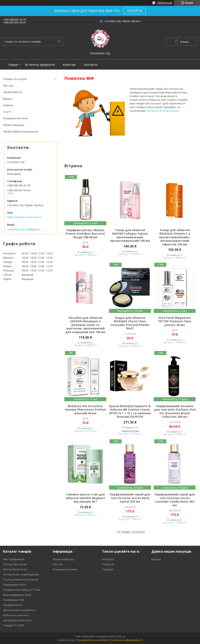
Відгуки (8, 99)
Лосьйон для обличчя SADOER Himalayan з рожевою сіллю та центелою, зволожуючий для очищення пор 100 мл (85, 325)
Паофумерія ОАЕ (14, 600)
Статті (7, 112)
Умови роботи (12, 92)
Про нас (8, 85)
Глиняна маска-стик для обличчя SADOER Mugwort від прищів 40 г (85, 498)
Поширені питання (15, 118)
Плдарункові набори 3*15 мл (22, 590)
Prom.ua (120, 636)
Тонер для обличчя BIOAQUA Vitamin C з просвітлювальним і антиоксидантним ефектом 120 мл (175, 237)
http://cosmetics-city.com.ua (24, 217)
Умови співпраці (14, 125)
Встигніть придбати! (40, 65)
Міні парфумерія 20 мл (17, 595)
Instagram (108, 559)
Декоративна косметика (19, 610)
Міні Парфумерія (14, 559)
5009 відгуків (165, 3)
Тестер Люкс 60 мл (15, 564)
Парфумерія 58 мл (14, 585)
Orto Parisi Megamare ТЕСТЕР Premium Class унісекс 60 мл (175, 321)
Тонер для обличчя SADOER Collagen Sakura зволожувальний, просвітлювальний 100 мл (130, 235)
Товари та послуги (15, 79)
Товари (13, 65)
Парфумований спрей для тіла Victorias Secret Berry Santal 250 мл (130, 498)
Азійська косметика (16, 615)
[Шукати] (59, 42)
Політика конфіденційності (127, 640)
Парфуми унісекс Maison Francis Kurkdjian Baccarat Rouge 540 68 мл (85, 234)
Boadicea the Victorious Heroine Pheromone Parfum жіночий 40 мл (85, 410)
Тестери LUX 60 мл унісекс (162, 111)
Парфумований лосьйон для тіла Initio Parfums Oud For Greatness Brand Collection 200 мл (175, 411)
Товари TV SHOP (14, 625)
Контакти (91, 65)
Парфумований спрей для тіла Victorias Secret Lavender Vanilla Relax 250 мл (175, 500)
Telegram (108, 569)
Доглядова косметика (17, 620)
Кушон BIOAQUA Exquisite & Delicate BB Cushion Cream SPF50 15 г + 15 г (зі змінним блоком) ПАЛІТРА (130, 411)
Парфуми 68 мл (13, 605)
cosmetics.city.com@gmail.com (25, 229)
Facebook (108, 564)
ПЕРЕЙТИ (135, 11)
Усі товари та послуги (131, 532)
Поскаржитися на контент (92, 640)
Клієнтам (69, 65)
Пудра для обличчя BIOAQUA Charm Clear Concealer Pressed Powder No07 (130, 323)
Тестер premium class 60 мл (21, 579)
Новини (8, 105)
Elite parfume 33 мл (15, 569)
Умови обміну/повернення (21, 131)
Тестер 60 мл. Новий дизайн (21, 574)
